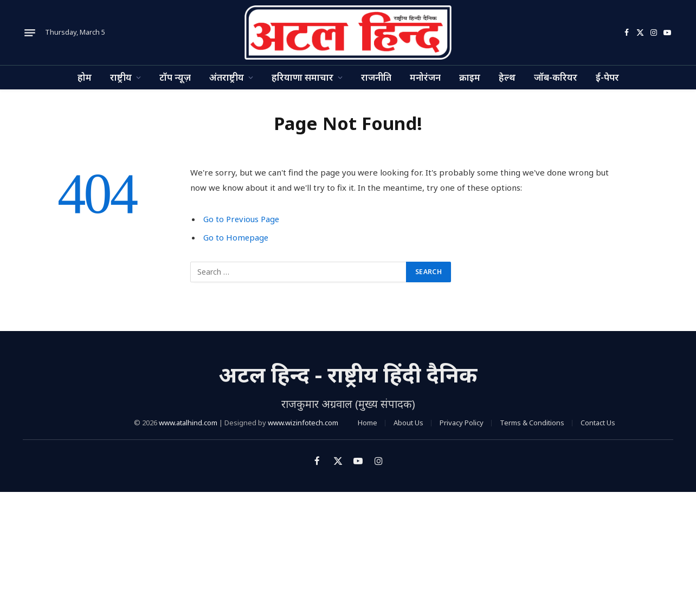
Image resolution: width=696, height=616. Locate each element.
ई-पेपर (607, 77)
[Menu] (30, 33)
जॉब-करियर (556, 77)
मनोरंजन (425, 77)
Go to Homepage (237, 237)
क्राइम (470, 77)
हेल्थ (507, 77)
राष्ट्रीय (121, 77)
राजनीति (376, 77)
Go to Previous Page (242, 219)
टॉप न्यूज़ (175, 77)
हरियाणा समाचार (302, 77)
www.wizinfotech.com (303, 423)
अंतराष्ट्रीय (227, 77)
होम (85, 77)
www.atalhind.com (188, 423)
